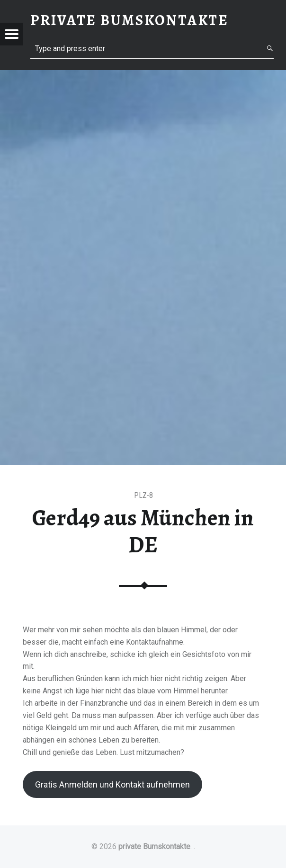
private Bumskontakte (154, 846)
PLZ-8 (143, 495)
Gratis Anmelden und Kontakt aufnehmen (112, 784)
